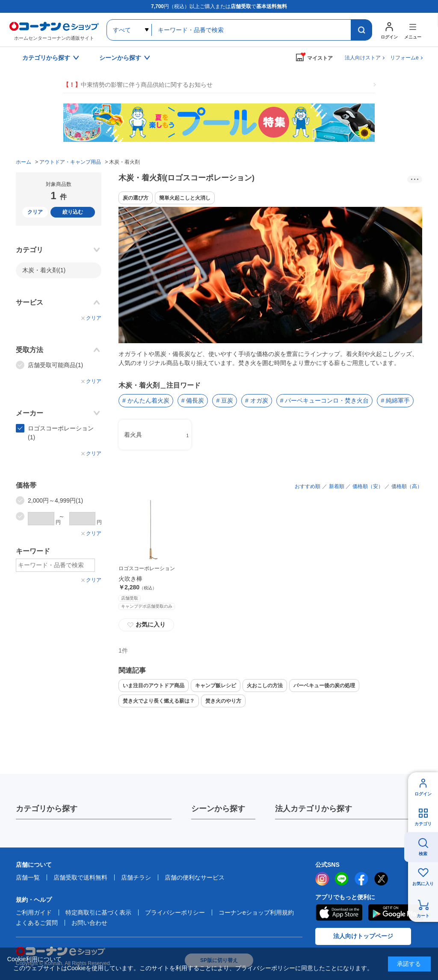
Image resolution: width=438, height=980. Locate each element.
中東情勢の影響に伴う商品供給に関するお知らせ (138, 85)
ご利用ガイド (34, 912)
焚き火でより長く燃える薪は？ (159, 701)
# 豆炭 (225, 400)
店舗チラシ (136, 877)
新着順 (337, 486)
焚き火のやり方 (223, 701)
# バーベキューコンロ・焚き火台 (325, 400)
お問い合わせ (89, 923)
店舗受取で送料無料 (80, 877)
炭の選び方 (136, 198)
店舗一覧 (28, 877)
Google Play (396, 912)
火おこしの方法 (265, 686)
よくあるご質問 (37, 923)
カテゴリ (423, 824)
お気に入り (146, 625)
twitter (381, 879)
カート (423, 916)
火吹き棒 (130, 579)
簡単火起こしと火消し (185, 198)
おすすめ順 (308, 486)
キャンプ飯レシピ (216, 686)
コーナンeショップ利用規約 (256, 912)
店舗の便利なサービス (195, 877)
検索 (423, 854)
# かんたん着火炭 (146, 400)
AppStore (339, 912)
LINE (342, 879)
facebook (361, 879)
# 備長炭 (193, 400)
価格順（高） (407, 486)
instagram (322, 879)
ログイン (423, 794)
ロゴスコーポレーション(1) (61, 433)
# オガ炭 (257, 400)
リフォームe (404, 58)
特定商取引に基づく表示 (98, 912)
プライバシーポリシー (175, 912)
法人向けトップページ (363, 936)
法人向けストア (363, 58)
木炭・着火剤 (44, 270)
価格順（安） (368, 486)
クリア (35, 212)
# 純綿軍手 (395, 400)
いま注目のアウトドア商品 (154, 686)
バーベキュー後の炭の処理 (324, 686)
